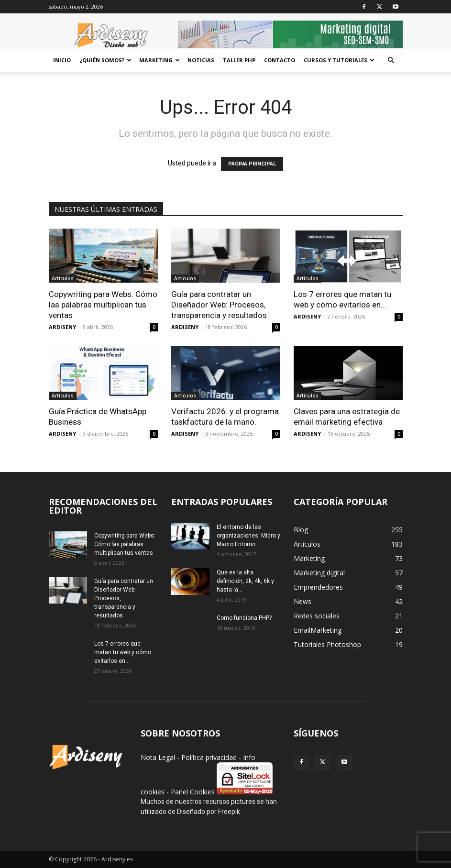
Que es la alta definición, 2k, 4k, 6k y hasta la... (245, 581)
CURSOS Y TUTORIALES (339, 60)
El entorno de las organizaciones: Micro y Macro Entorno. (248, 536)
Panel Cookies (193, 792)
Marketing (159, 60)
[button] (391, 60)
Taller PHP (239, 60)
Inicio (62, 60)
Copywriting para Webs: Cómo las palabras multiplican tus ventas (103, 305)
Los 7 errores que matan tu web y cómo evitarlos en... (123, 652)
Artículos (63, 278)
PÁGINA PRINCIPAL (252, 164)
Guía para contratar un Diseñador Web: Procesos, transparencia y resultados (219, 305)
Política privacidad (209, 757)
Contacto (280, 60)
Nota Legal (158, 757)
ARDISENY (62, 327)
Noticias (201, 60)
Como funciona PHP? (244, 618)
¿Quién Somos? (105, 60)
